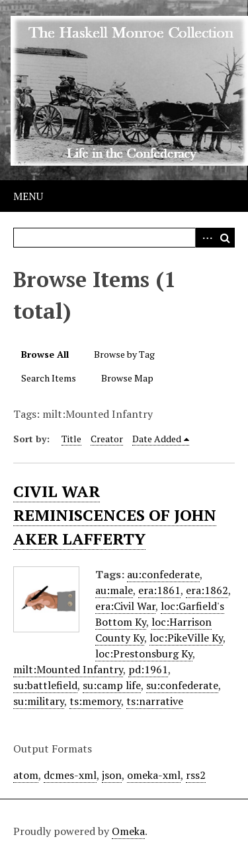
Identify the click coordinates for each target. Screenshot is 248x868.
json (112, 775)
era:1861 (159, 590)
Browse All (45, 354)
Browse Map (127, 378)
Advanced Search (205, 238)
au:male (114, 590)
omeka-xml (154, 775)
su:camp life (112, 685)
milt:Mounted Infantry (68, 669)
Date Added (157, 439)
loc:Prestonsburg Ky (144, 653)
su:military (39, 701)
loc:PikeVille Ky (186, 638)
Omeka (128, 831)
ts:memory (95, 701)
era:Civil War (125, 606)
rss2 (196, 775)
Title (71, 439)
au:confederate (163, 574)
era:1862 (207, 590)
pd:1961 (148, 669)
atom (26, 775)
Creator (107, 439)
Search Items (49, 378)
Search (225, 238)
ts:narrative (155, 701)
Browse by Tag (124, 354)
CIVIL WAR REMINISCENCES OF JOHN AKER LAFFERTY (115, 515)
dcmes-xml (70, 775)
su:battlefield (45, 685)
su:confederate (182, 685)
